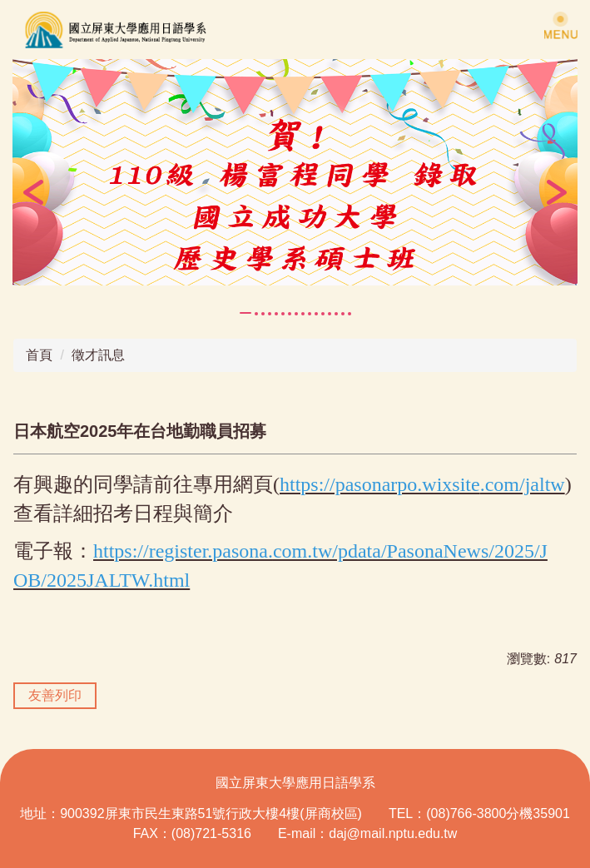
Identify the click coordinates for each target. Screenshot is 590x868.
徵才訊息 (98, 355)
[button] (33, 192)
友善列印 (55, 695)
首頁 (39, 355)
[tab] (245, 313)
